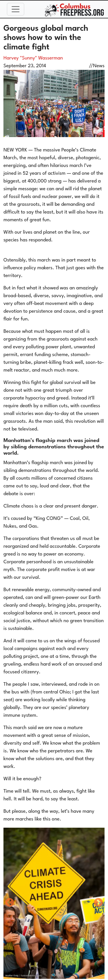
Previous (10, 903)
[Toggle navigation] (16, 9)
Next (98, 903)
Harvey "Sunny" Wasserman (33, 58)
